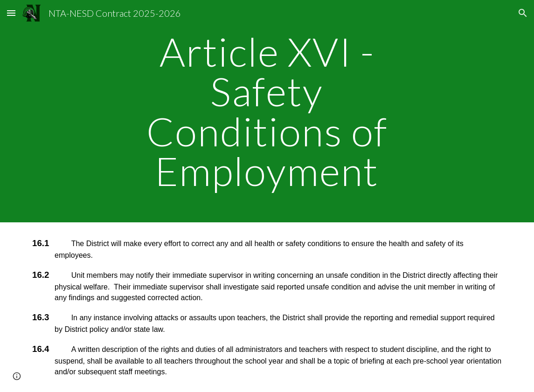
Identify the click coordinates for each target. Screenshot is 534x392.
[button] (11, 13)
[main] (267, 111)
